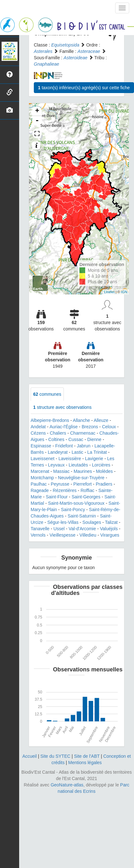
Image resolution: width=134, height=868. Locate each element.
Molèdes (104, 471)
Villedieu (88, 535)
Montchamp (42, 478)
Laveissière (70, 459)
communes (47, 394)
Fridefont (64, 446)
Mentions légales (85, 763)
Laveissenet (43, 459)
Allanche (81, 420)
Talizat (111, 522)
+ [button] (37, 111)
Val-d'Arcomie (82, 529)
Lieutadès (78, 465)
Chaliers (58, 433)
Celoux (109, 427)
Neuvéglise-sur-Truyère (81, 478)
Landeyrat (58, 452)
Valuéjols (109, 529)
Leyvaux (56, 465)
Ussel (59, 529)
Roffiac (87, 490)
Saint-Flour (56, 497)
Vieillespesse (62, 535)
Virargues (110, 535)
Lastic (77, 452)
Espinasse (41, 446)
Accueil (30, 756)
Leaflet (109, 292)
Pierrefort (83, 484)
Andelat (38, 427)
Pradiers (104, 484)
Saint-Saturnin (82, 516)
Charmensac (83, 433)
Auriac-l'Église (63, 427)
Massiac (61, 471)
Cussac (76, 439)
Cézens (38, 433)
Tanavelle (40, 529)
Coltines (56, 439)
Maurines (83, 471)
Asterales (43, 51)
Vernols (38, 535)
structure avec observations (62, 407)
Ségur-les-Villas (63, 522)
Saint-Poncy (73, 510)
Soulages (92, 522)
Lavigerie (94, 459)
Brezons (90, 427)
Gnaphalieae (46, 64)
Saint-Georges (86, 497)
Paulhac (39, 484)
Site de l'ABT (87, 756)
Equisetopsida (65, 45)
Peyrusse (60, 484)
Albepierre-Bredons (50, 420)
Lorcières (101, 465)
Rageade (40, 490)
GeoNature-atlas (67, 785)
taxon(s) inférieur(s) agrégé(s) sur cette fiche (84, 88)
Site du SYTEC (55, 756)
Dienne (94, 439)
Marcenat (40, 471)
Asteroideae (75, 58)
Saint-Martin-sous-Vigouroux (76, 503)
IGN (124, 292)
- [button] (37, 121)
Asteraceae (89, 51)
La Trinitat (97, 452)
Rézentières (65, 490)
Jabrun (84, 446)
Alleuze (101, 420)
